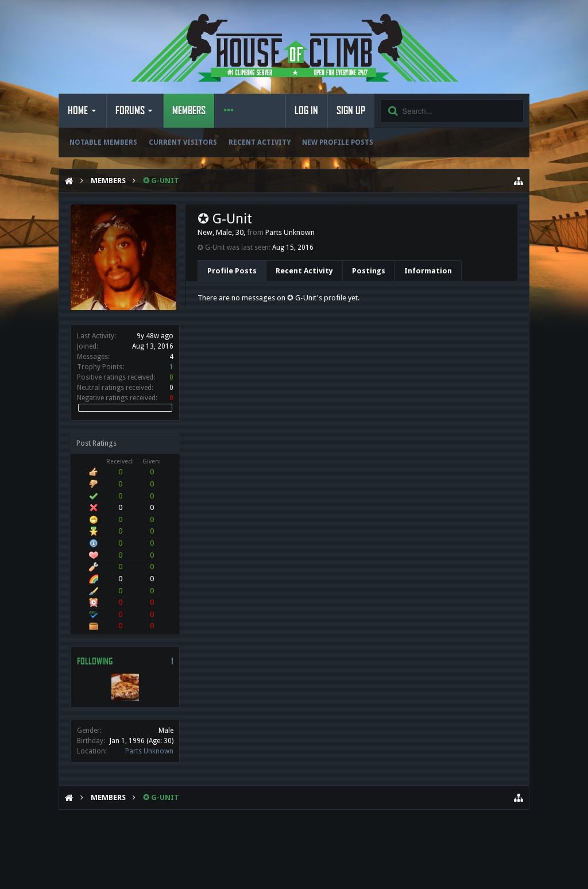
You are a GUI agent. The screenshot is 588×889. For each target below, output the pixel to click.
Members (189, 111)
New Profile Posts (338, 142)
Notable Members (103, 142)
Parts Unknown (149, 751)
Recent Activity (260, 142)
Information (428, 271)
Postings (369, 271)
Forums (130, 111)
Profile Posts (232, 271)
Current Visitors (183, 142)
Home (78, 111)
